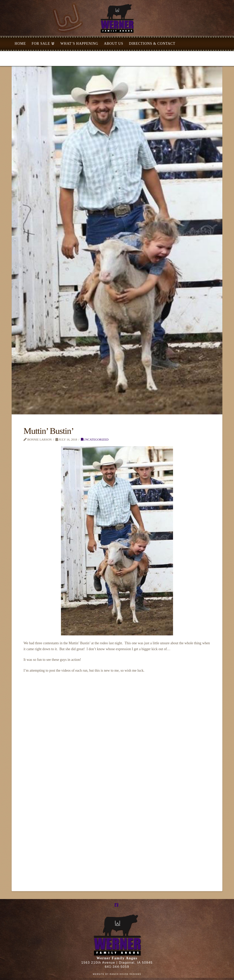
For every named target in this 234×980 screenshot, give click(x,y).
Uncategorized (95, 439)
